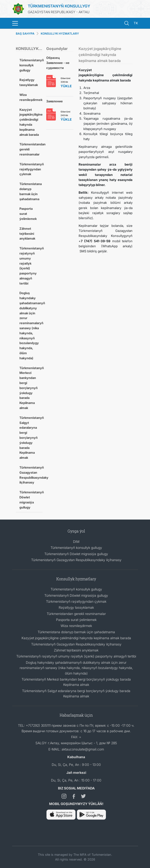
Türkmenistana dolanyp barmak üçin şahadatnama (31, 191)
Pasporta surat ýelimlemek (28, 214)
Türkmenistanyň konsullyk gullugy (31, 65)
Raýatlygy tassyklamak (29, 82)
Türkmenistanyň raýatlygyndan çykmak (31, 169)
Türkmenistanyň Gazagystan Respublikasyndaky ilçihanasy (31, 475)
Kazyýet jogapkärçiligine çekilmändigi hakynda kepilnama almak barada (31, 122)
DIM (76, 542)
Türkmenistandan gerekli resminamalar (31, 149)
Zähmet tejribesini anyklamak (27, 234)
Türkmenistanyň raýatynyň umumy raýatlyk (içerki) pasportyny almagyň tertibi (31, 266)
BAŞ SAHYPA (25, 34)
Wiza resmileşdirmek (31, 97)
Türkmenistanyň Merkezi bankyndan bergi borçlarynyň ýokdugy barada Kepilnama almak (31, 388)
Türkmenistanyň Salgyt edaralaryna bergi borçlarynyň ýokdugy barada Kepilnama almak (31, 438)
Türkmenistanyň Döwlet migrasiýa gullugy (31, 500)
